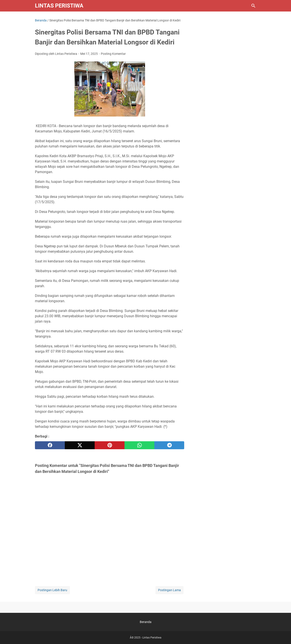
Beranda (146, 622)
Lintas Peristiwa (59, 6)
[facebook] (50, 445)
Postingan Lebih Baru (52, 590)
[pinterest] (110, 445)
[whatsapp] (139, 445)
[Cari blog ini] (253, 6)
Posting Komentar (113, 54)
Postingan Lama (169, 590)
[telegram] (169, 445)
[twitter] (80, 445)
